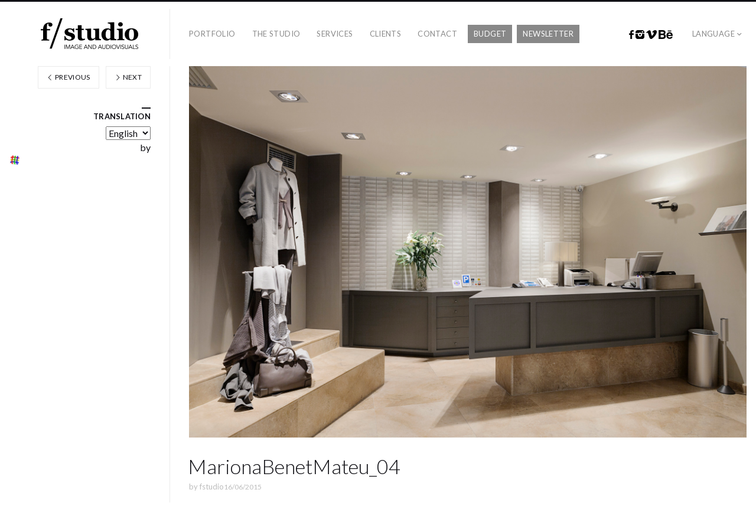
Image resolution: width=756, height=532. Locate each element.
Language (713, 34)
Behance (666, 35)
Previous (69, 77)
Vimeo (651, 35)
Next (128, 77)
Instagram (640, 35)
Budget (490, 34)
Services (335, 34)
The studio (276, 34)
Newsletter (548, 34)
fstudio (212, 487)
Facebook (631, 35)
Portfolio (212, 34)
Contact (437, 34)
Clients (386, 34)
